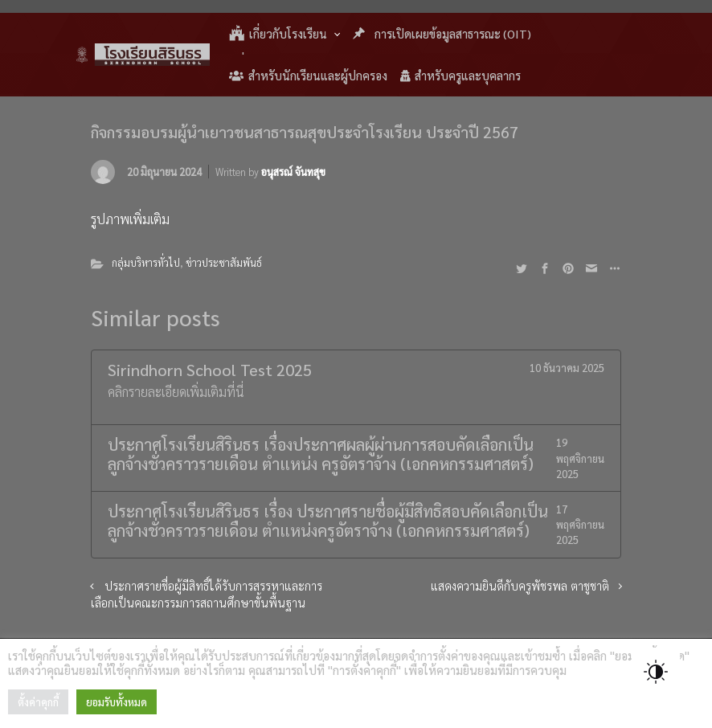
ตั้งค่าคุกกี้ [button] (38, 702)
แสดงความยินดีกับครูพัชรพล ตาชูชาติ (520, 586)
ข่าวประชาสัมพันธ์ (224, 262)
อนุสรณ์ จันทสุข (293, 172)
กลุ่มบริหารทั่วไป (146, 262)
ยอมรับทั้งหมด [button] (117, 702)
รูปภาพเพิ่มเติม (130, 219)
